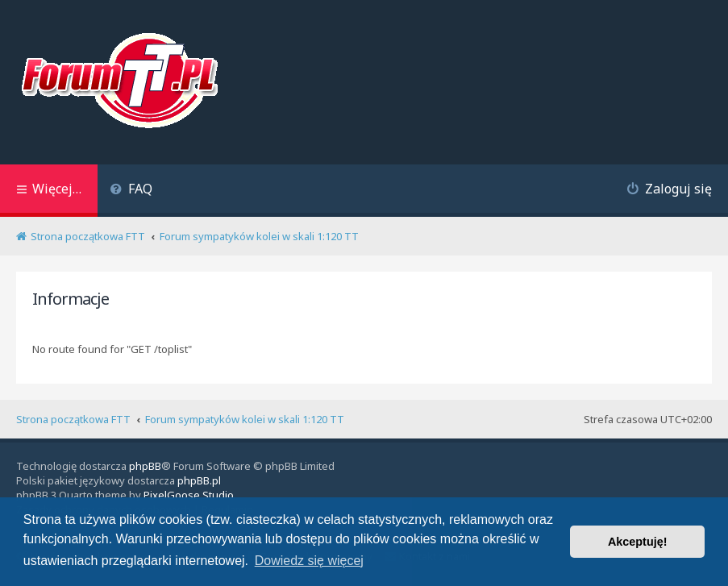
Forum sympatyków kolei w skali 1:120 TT (245, 419)
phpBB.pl (199, 480)
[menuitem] (131, 191)
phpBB (145, 466)
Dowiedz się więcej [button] (309, 561)
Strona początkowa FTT (73, 419)
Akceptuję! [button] (638, 542)
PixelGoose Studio (189, 495)
